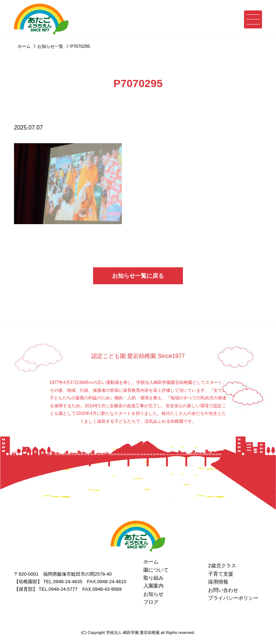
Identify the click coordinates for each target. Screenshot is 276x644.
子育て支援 (221, 574)
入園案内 (153, 586)
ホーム (151, 562)
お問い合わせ (223, 590)
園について (156, 570)
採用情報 (218, 582)
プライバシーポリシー (233, 598)
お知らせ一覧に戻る (138, 276)
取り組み (153, 578)
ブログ (151, 602)
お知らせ (153, 594)
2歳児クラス (222, 566)
